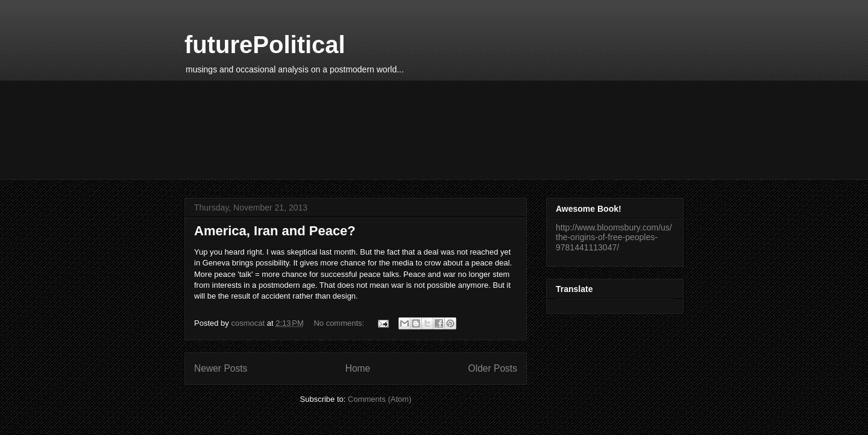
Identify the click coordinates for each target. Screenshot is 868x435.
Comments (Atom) (379, 399)
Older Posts (493, 368)
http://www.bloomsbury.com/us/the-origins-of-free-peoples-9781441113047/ (614, 238)
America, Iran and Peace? (275, 231)
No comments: (340, 323)
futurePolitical (265, 45)
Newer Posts (221, 368)
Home (358, 368)
